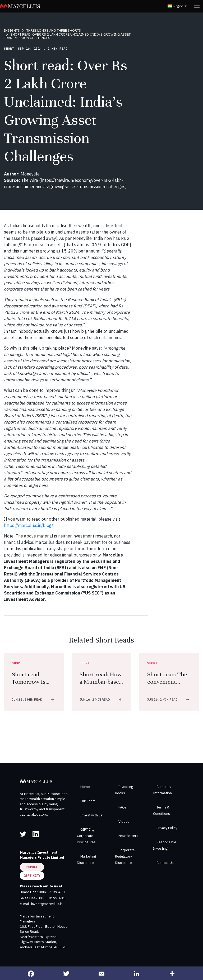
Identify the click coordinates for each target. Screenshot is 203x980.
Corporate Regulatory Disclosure (125, 856)
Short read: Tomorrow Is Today (29, 682)
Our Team (88, 801)
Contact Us (165, 863)
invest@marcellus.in (47, 904)
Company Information (162, 790)
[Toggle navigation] (197, 6)
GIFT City (32, 875)
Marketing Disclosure (86, 860)
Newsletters (128, 836)
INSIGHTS (12, 30)
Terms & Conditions (162, 810)
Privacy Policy (167, 828)
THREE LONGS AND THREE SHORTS (54, 30)
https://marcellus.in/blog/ (29, 525)
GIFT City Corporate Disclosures (86, 836)
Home (85, 787)
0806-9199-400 (52, 892)
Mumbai (32, 867)
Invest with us (91, 815)
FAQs (123, 807)
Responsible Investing (165, 845)
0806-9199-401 (52, 898)
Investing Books (124, 790)
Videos (124, 822)
